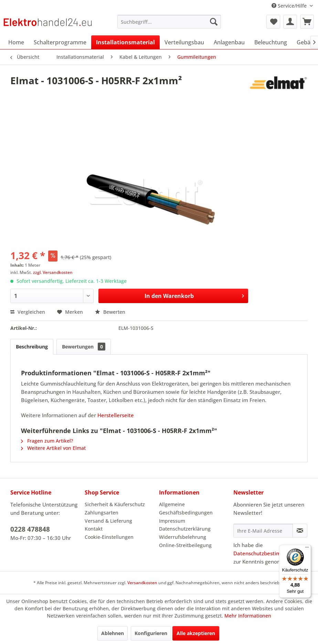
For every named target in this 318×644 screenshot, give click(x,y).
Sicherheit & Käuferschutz (115, 504)
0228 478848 (30, 529)
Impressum (172, 521)
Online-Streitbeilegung (185, 545)
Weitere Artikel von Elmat (53, 448)
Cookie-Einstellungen (109, 537)
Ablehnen (113, 633)
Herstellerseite (116, 415)
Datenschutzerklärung (185, 529)
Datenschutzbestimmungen (267, 553)
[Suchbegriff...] (169, 22)
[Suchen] (214, 22)
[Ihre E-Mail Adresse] (263, 531)
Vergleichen (28, 312)
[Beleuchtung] (271, 42)
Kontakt (94, 529)
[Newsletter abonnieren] (300, 531)
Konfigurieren (151, 633)
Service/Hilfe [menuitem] (290, 6)
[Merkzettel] (273, 22)
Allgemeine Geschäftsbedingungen (186, 508)
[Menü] (307, 549)
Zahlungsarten (102, 513)
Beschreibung (32, 347)
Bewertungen (84, 347)
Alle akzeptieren (196, 633)
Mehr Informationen (248, 616)
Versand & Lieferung (108, 521)
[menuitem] (169, 22)
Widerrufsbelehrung (183, 537)
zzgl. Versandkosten (53, 272)
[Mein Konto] (290, 22)
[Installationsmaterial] (125, 42)
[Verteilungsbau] (184, 42)
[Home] (16, 42)
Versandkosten (142, 583)
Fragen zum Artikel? (47, 441)
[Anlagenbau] (229, 42)
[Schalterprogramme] (60, 42)
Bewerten (110, 312)
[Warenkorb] (307, 22)
